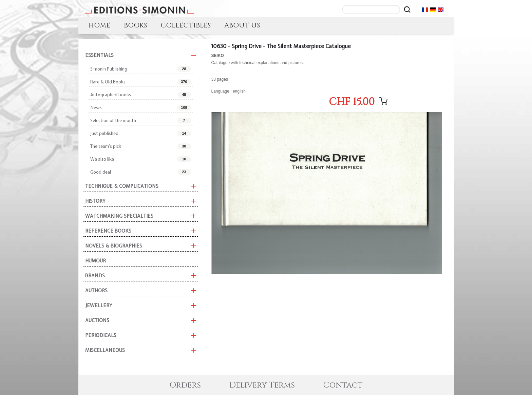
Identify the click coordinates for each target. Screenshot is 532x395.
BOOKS (135, 25)
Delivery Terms (262, 385)
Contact (343, 385)
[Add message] (383, 101)
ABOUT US (242, 25)
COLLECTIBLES (186, 25)
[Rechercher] (407, 9)
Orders (185, 385)
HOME (99, 25)
